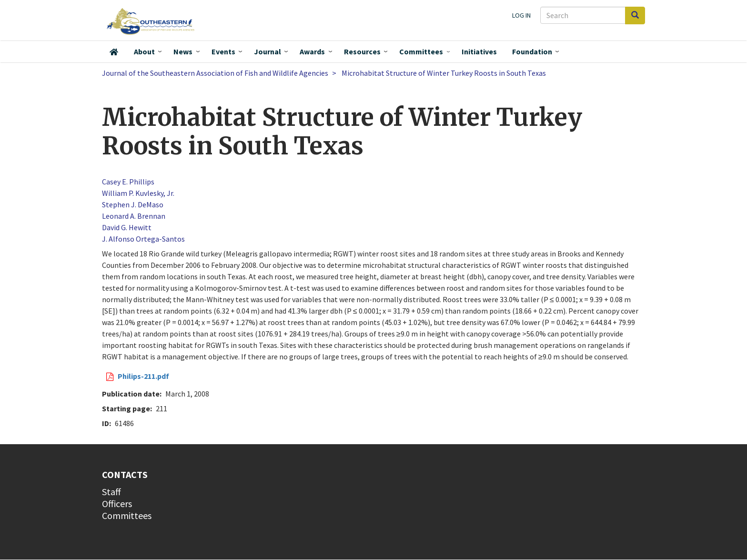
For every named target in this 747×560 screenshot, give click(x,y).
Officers (117, 504)
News (183, 51)
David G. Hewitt (127, 227)
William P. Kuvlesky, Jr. (138, 193)
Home (114, 52)
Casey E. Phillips (128, 182)
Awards (312, 51)
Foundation (532, 51)
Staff (111, 492)
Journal (268, 51)
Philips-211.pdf (143, 376)
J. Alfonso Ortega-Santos (143, 239)
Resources (362, 51)
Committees (421, 51)
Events (223, 51)
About (144, 51)
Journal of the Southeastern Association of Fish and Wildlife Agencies (215, 73)
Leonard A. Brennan (134, 216)
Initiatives (479, 51)
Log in (521, 15)
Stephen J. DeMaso (133, 204)
